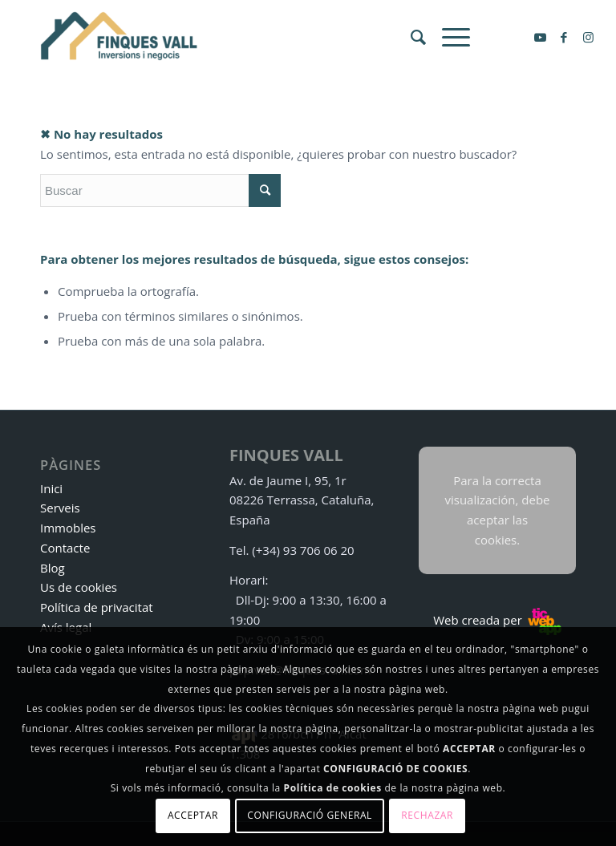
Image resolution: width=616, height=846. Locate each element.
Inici (51, 488)
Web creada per (497, 620)
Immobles (68, 528)
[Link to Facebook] (564, 37)
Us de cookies (79, 587)
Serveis (60, 508)
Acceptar (193, 815)
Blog (53, 568)
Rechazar (427, 815)
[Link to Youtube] (540, 37)
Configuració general (310, 815)
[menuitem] (410, 37)
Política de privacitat (97, 607)
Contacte (65, 548)
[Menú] (448, 37)
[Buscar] (410, 37)
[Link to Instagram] (588, 37)
